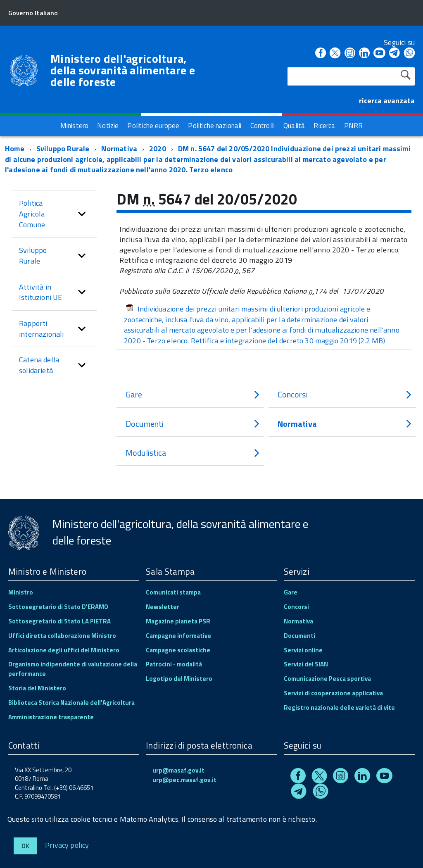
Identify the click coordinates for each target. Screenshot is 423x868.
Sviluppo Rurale (63, 149)
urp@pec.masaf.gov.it (184, 780)
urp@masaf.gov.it (178, 770)
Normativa (119, 149)
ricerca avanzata (387, 101)
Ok (25, 846)
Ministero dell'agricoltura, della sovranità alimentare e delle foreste (123, 70)
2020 (158, 149)
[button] (82, 214)
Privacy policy (67, 845)
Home (15, 149)
